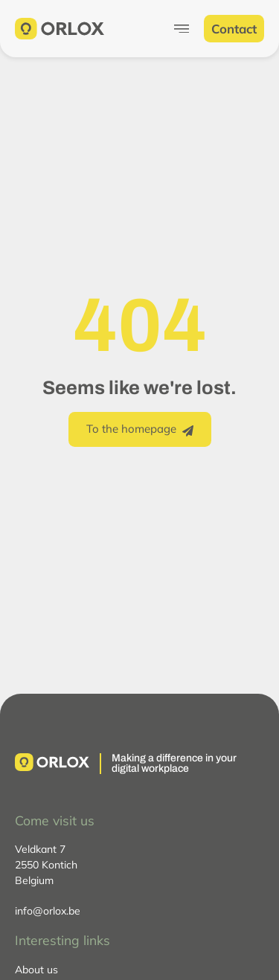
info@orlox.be (48, 911)
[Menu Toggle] (182, 29)
